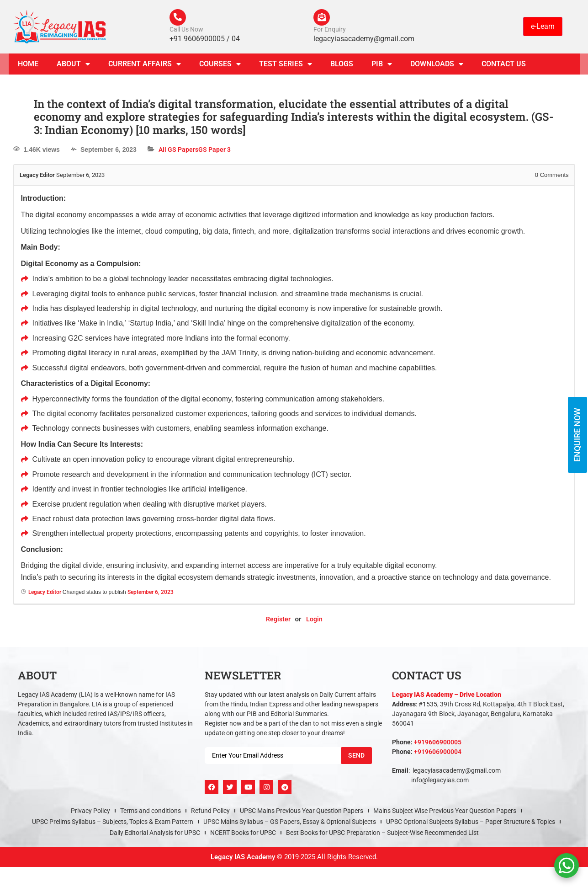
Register (278, 621)
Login (314, 621)
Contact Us (504, 66)
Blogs (342, 66)
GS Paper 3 (215, 151)
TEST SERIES (286, 66)
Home (28, 66)
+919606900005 (438, 744)
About (73, 66)
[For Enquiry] (323, 18)
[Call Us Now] (179, 18)
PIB (382, 66)
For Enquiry (330, 31)
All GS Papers (178, 151)
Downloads (437, 66)
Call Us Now (186, 31)
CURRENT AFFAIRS (145, 66)
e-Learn (543, 27)
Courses (220, 66)
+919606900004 (438, 753)
